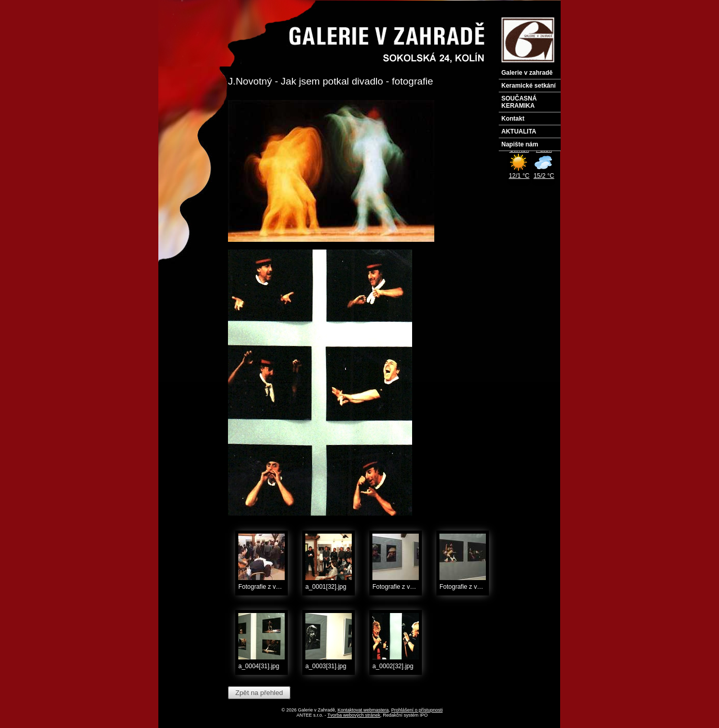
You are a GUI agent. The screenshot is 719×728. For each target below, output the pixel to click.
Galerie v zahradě (527, 73)
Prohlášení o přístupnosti (417, 710)
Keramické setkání (528, 86)
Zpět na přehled (259, 693)
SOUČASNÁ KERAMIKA (519, 102)
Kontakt (513, 119)
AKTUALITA (519, 131)
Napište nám (520, 144)
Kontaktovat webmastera (363, 710)
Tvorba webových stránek (354, 715)
